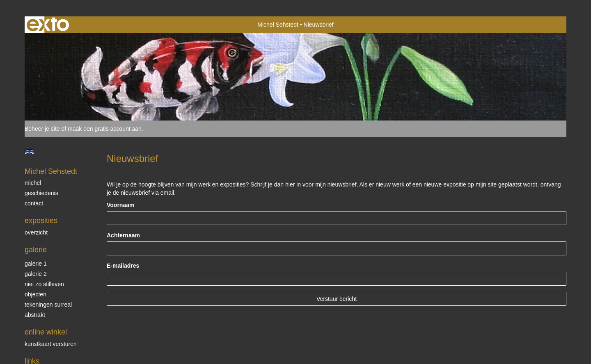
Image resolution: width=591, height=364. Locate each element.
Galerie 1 (36, 264)
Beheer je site (42, 129)
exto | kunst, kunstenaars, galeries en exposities (48, 25)
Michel (33, 183)
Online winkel (46, 332)
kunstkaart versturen (51, 344)
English (29, 152)
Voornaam (120, 205)
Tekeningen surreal (48, 305)
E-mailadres (123, 266)
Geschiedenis (41, 193)
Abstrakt (35, 315)
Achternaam (123, 235)
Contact (34, 203)
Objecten (36, 294)
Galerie (36, 250)
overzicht (36, 232)
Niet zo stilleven (44, 284)
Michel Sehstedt (278, 25)
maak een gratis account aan (105, 129)
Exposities (41, 221)
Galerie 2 (36, 274)
